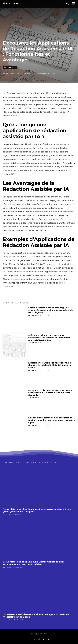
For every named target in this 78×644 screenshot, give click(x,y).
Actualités (10, 68)
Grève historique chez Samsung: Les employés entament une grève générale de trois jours (51, 310)
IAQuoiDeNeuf (26, 73)
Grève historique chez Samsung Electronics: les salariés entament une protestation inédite (49, 338)
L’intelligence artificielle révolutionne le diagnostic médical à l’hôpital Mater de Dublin (50, 365)
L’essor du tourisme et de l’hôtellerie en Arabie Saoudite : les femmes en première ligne (52, 420)
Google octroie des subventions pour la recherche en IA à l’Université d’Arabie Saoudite (50, 393)
